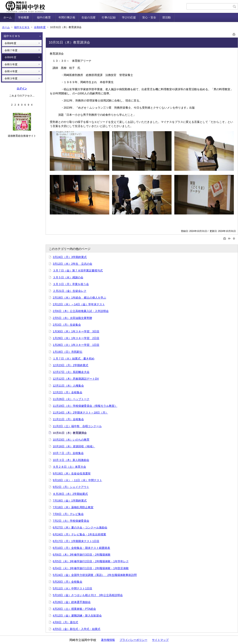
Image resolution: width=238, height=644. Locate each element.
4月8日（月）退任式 (65, 622)
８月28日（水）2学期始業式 (70, 494)
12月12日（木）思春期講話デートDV (76, 379)
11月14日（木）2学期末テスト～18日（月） (80, 413)
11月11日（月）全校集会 (68, 419)
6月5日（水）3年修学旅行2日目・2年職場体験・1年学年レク (91, 561)
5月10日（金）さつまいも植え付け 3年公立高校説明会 (88, 595)
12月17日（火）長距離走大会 (71, 372)
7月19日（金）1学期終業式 (70, 501)
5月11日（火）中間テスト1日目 (72, 588)
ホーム (8, 17)
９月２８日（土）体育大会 (69, 467)
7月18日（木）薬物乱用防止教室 (73, 507)
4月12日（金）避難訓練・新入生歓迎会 (77, 616)
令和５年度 (11, 64)
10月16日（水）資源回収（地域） (74, 446)
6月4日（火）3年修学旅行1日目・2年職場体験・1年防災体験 (91, 568)
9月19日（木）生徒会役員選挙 (72, 473)
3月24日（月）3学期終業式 (70, 257)
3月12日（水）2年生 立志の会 (72, 264)
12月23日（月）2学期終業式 (71, 365)
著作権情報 (108, 640)
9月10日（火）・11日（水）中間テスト (77, 480)
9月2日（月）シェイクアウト (71, 487)
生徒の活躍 (88, 17)
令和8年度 (10, 43)
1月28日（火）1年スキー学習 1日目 (76, 345)
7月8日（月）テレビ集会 (68, 514)
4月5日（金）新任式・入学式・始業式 (77, 629)
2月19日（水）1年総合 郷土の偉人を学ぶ (79, 298)
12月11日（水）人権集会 (68, 386)
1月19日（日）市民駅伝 (68, 352)
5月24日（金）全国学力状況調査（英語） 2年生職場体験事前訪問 (95, 575)
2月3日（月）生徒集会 (67, 325)
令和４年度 (11, 71)
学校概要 (24, 17)
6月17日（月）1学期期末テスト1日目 (76, 541)
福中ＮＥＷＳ (22, 27)
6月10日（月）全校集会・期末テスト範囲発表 (81, 548)
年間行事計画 (67, 17)
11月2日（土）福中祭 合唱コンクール (77, 426)
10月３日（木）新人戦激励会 (71, 460)
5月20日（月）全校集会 (68, 582)
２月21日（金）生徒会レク (70, 291)
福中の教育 (45, 17)
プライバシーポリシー (133, 640)
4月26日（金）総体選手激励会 (72, 602)
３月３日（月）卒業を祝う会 (71, 284)
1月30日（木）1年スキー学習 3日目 (76, 331)
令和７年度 (11, 50)
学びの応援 (129, 17)
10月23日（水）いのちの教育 (71, 440)
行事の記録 (109, 17)
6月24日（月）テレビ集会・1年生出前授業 (79, 534)
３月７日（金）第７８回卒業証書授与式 (78, 270)
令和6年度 (40, 27)
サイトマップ (160, 640)
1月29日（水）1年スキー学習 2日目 (76, 338)
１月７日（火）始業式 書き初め (74, 359)
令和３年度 (11, 78)
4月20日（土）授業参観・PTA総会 (74, 609)
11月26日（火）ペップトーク (71, 399)
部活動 (167, 17)
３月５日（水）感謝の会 (68, 277)
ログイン (22, 89)
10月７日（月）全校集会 (68, 453)
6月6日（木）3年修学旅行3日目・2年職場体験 (82, 555)
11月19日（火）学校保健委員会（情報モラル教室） (85, 406)
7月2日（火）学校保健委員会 (71, 521)
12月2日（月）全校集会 (68, 392)
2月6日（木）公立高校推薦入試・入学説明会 (81, 311)
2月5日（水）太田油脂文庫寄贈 (72, 318)
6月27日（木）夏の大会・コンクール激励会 (80, 527)
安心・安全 (149, 17)
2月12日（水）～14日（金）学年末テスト (79, 304)
